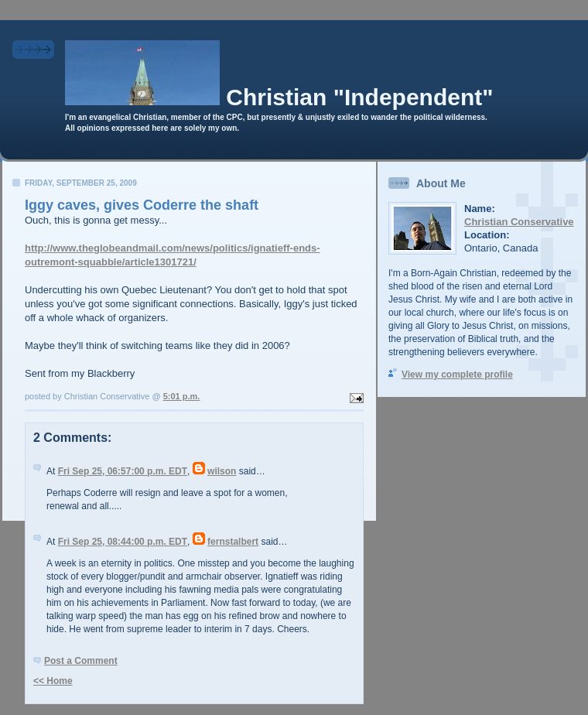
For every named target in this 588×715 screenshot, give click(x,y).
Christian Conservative (519, 222)
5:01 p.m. (182, 396)
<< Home (53, 681)
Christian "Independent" (359, 97)
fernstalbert (233, 542)
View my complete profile (457, 375)
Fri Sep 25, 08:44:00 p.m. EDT (123, 542)
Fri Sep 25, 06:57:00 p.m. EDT (123, 471)
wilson (222, 471)
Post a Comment (81, 661)
